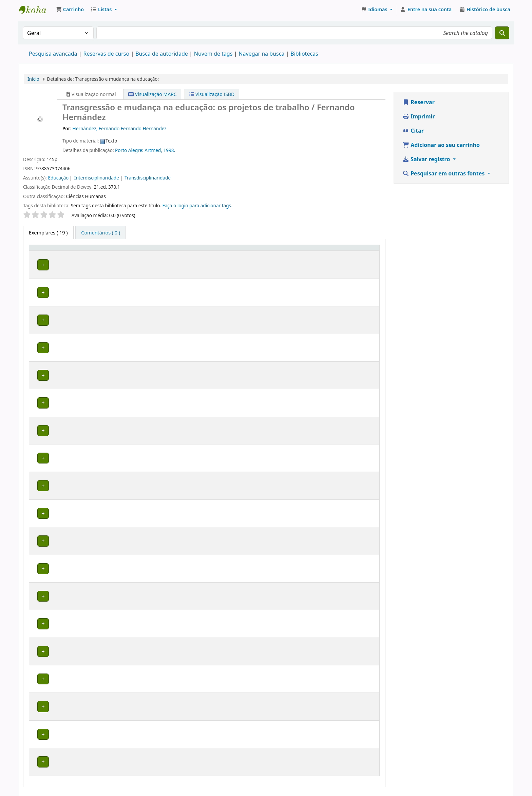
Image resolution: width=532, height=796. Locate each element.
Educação (59, 178)
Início (33, 79)
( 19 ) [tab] (48, 233)
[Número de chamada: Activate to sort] (178, 254)
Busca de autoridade (162, 54)
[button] (70, 10)
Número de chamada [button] (167, 254)
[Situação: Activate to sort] (270, 254)
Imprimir (419, 116)
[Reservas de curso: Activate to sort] (333, 254)
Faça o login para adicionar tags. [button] (197, 205)
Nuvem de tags (213, 54)
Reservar (419, 102)
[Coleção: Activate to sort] (134, 254)
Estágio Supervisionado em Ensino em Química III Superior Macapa (329, 273)
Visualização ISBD (212, 94)
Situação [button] (266, 258)
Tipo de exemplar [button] (43, 254)
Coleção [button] (130, 258)
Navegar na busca (261, 54)
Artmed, (154, 150)
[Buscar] (502, 33)
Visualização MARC (152, 94)
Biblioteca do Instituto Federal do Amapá (36, 10)
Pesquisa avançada (53, 54)
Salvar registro (427, 159)
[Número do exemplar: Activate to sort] (229, 254)
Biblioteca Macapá (91, 273)
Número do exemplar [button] (221, 254)
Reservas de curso (106, 54)
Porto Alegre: (130, 150)
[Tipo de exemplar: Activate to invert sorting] (51, 254)
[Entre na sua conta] (426, 10)
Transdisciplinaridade (148, 178)
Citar (413, 131)
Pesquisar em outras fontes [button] (444, 173)
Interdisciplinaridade (97, 178)
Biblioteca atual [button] (88, 254)
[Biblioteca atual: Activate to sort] (96, 254)
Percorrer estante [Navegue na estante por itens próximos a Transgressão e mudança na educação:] (175, 277)
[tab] (101, 233)
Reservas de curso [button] (312, 258)
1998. (169, 150)
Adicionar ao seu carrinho (441, 145)
